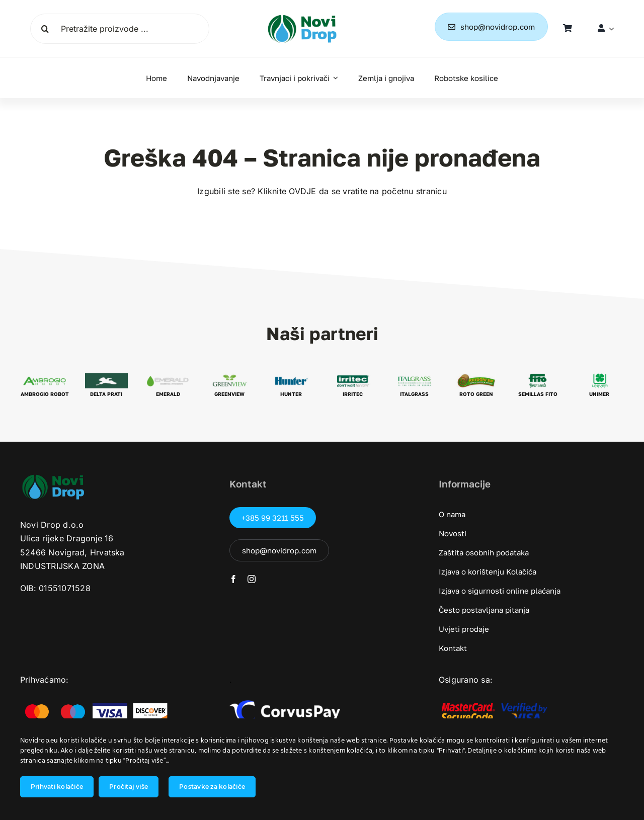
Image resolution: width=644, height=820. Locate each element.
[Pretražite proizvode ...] (120, 29)
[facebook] (233, 579)
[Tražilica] (45, 29)
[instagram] (252, 579)
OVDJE (302, 191)
